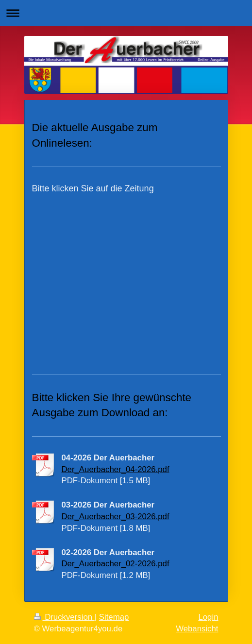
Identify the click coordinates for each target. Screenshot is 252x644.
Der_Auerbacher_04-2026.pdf (116, 469)
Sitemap (114, 617)
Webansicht (197, 629)
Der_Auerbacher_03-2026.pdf (116, 517)
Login (208, 617)
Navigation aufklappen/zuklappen (126, 13)
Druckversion (64, 617)
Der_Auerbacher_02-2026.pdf (116, 564)
